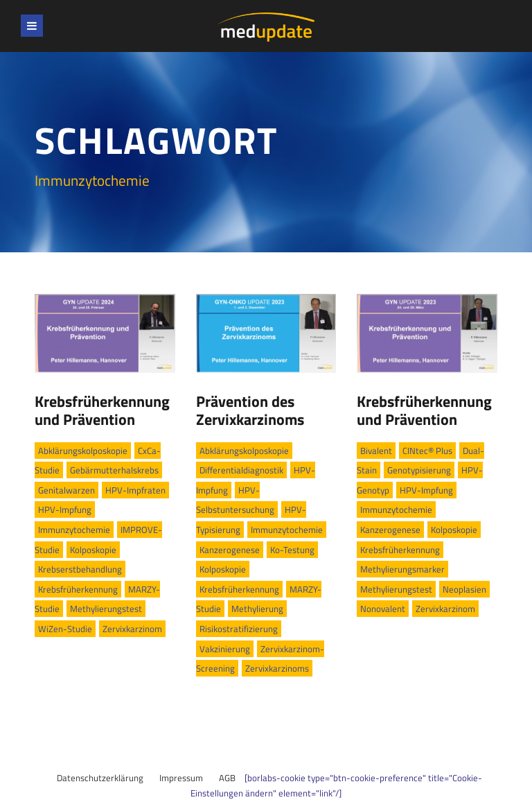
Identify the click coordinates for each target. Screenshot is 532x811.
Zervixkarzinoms (277, 668)
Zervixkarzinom (132, 629)
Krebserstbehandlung (80, 569)
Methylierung (257, 609)
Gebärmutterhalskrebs (114, 470)
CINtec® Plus (427, 451)
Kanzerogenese (230, 550)
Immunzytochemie (74, 530)
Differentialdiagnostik (241, 470)
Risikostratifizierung (239, 629)
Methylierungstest (106, 609)
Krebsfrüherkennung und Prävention (102, 410)
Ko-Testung (292, 550)
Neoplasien (464, 589)
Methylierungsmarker (402, 569)
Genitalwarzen (66, 490)
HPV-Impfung (65, 509)
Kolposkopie (93, 550)
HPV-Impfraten (135, 490)
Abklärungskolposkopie (83, 451)
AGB (227, 778)
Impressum (181, 778)
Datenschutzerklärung (100, 778)
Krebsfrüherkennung (78, 589)
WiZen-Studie (65, 629)
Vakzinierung (225, 649)
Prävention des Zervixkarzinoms (250, 410)
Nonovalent (383, 609)
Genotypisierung (419, 470)
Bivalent (376, 451)
